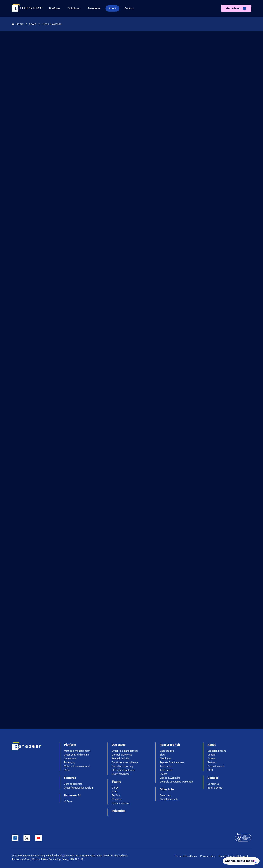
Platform (54, 8)
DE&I (210, 770)
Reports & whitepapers (172, 762)
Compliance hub (169, 799)
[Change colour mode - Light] (239, 860)
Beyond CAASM (120, 759)
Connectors (70, 759)
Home (18, 24)
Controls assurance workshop (176, 782)
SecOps (116, 795)
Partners (212, 762)
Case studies (167, 751)
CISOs (115, 788)
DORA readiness (121, 774)
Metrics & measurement (77, 751)
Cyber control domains (76, 755)
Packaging (70, 762)
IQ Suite (68, 802)
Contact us (214, 784)
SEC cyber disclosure (123, 770)
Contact (129, 8)
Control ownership (122, 755)
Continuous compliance (125, 762)
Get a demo (233, 8)
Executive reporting (122, 766)
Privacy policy (208, 856)
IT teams (117, 799)
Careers (212, 759)
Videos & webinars (170, 778)
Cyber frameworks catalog (78, 788)
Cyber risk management (125, 751)
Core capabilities (73, 784)
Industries (119, 811)
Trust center (166, 766)
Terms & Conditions (186, 856)
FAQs (67, 770)
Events (163, 774)
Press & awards (53, 24)
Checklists (166, 759)
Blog (162, 755)
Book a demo (215, 788)
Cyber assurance (121, 803)
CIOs (114, 792)
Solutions (74, 8)
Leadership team (217, 751)
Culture (211, 755)
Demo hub (165, 795)
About (112, 8)
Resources (94, 8)
